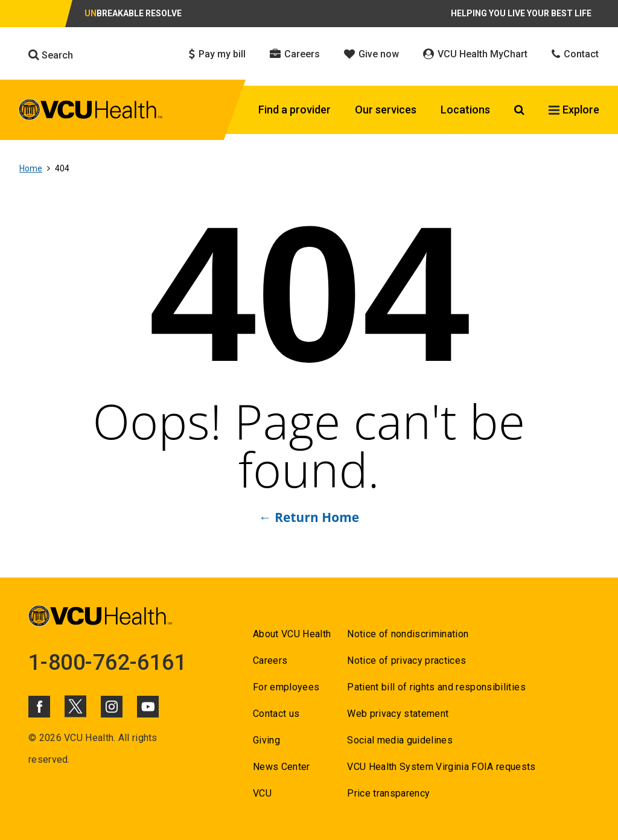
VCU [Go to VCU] (262, 793)
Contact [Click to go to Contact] (575, 54)
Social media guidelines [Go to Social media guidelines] (400, 740)
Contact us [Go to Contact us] (276, 714)
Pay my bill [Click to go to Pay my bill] (217, 54)
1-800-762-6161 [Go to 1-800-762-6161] (107, 663)
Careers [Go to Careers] (270, 660)
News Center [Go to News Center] (282, 767)
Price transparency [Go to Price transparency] (388, 793)
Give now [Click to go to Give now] (371, 54)
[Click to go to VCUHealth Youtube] (148, 707)
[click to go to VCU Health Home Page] (91, 112)
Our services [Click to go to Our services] (386, 110)
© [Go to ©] (32, 738)
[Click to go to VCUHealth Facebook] (39, 707)
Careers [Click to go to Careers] (295, 54)
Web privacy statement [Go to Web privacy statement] (398, 714)
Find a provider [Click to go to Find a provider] (295, 110)
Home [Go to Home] (31, 168)
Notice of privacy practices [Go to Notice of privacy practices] (406, 660)
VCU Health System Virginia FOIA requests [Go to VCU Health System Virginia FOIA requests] (441, 767)
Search (51, 55)
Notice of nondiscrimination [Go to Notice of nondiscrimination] (408, 634)
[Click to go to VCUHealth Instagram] (112, 707)
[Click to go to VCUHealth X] (75, 706)
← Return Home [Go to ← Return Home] (309, 517)
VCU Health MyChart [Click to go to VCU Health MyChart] (475, 54)
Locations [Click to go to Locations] (465, 110)
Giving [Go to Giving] (266, 740)
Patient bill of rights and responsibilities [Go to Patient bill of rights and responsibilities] (436, 687)
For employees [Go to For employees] (286, 687)
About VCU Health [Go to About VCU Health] (292, 634)
